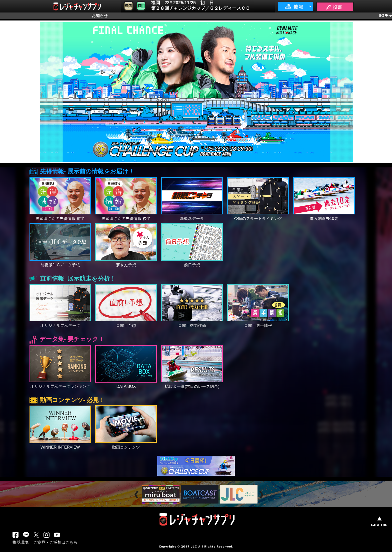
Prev (137, 495)
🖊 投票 (334, 7)
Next (262, 495)
